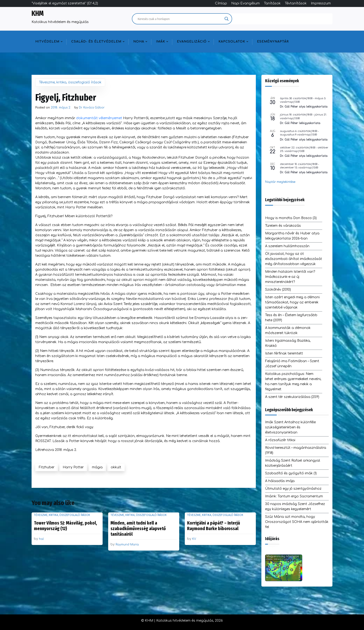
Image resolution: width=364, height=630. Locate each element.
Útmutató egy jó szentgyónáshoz (293, 489)
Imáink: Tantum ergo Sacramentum (294, 496)
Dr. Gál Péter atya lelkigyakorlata (304, 107)
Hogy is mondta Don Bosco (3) (291, 218)
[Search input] (180, 19)
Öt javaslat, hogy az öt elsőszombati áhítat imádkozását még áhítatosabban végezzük (294, 259)
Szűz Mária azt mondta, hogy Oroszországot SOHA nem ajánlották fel (297, 522)
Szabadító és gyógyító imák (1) (291, 473)
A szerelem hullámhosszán (287, 246)
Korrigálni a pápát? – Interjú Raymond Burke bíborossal (214, 526)
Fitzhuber (47, 467)
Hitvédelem (47, 42)
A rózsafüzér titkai (280, 440)
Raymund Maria (127, 545)
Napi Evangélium (245, 3)
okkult (116, 467)
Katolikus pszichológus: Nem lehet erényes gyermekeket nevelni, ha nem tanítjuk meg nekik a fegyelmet (293, 382)
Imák (161, 42)
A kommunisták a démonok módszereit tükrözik (288, 330)
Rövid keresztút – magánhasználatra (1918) (296, 450)
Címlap (221, 3)
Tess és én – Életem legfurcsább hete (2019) (291, 318)
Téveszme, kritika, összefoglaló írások (70, 82)
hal (41, 539)
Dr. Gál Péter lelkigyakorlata (300, 123)
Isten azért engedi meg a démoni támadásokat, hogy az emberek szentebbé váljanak (292, 302)
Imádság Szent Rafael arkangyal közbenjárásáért (293, 463)
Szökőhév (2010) (278, 290)
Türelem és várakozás (283, 226)
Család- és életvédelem (96, 42)
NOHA (139, 42)
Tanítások (272, 3)
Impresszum (321, 3)
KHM (38, 13)
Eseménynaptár (273, 42)
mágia (97, 467)
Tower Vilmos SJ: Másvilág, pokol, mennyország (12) (65, 526)
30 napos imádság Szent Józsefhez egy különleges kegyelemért (295, 507)
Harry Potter (73, 467)
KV (194, 539)
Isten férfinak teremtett (284, 353)
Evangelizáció (192, 42)
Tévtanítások (296, 3)
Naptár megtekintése (280, 182)
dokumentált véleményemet (99, 118)
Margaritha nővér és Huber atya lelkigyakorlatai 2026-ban (292, 236)
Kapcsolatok (232, 42)
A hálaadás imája (280, 481)
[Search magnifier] (227, 19)
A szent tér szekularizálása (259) (292, 397)
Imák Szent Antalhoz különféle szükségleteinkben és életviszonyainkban (290, 427)
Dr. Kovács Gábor (92, 108)
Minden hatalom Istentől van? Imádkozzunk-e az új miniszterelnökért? (290, 277)
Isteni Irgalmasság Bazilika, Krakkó (288, 343)
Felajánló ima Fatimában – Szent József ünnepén (292, 364)
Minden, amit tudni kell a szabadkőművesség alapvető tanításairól (138, 528)
